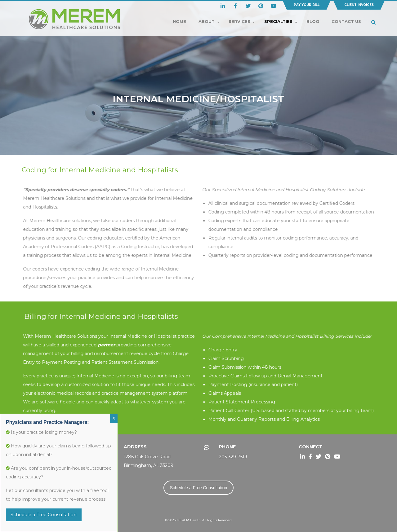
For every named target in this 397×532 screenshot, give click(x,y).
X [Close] (114, 418)
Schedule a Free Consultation (198, 488)
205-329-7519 (233, 457)
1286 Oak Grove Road (147, 457)
